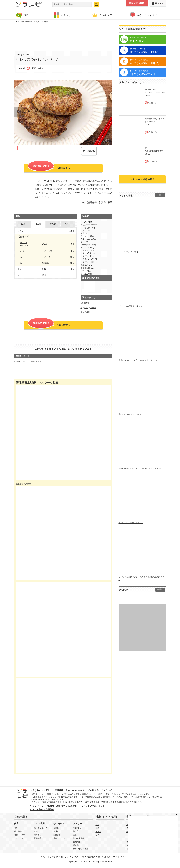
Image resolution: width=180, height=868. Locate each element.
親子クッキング (40, 828)
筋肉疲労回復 (79, 838)
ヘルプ (44, 857)
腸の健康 (18, 831)
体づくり (38, 835)
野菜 (86, 308)
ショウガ (24, 243)
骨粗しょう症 (59, 838)
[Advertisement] (63, 36)
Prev (19, 112)
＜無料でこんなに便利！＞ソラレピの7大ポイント (80, 806)
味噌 (22, 251)
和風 (88, 312)
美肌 (16, 828)
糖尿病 (56, 831)
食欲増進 (77, 842)
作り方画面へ (49, 168)
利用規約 (107, 857)
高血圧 (56, 828)
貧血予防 (77, 831)
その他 (98, 835)
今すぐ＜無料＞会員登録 (42, 809)
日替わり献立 (156, 797)
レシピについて (73, 857)
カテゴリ (62, 15)
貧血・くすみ (20, 835)
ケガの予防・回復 (81, 849)
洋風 (98, 828)
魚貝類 (93, 308)
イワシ (21, 231)
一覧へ (160, 195)
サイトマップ (120, 857)
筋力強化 (77, 828)
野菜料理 (38, 838)
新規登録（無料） (138, 3)
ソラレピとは (56, 857)
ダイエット (19, 838)
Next (107, 112)
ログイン (158, 3)
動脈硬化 (86, 303)
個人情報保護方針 (91, 857)
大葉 (20, 269)
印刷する (91, 151)
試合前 (76, 845)
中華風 (98, 832)
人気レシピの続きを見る (142, 179)
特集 (22, 15)
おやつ (37, 831)
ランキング (102, 15)
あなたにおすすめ (143, 15)
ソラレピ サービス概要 (42, 806)
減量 (75, 835)
